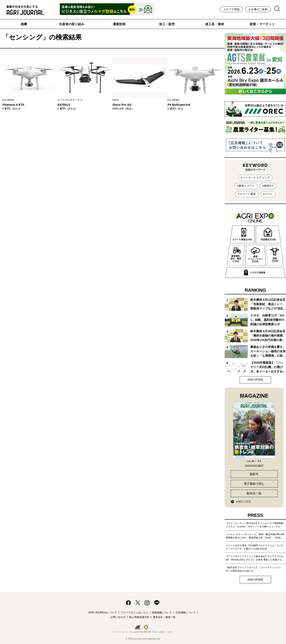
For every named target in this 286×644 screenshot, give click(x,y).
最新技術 (119, 24)
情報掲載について (162, 613)
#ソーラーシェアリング (255, 178)
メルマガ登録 (231, 9)
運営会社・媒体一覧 (164, 617)
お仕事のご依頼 (258, 9)
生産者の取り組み (72, 24)
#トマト (268, 194)
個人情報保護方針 (139, 617)
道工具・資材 (215, 24)
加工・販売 (167, 24)
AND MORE (255, 380)
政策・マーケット (262, 24)
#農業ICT (268, 186)
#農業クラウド (246, 186)
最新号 (254, 474)
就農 (24, 24)
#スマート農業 (247, 194)
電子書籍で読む (254, 484)
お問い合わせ (118, 617)
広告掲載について (186, 613)
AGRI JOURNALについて (103, 613)
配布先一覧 (254, 493)
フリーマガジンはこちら (134, 613)
